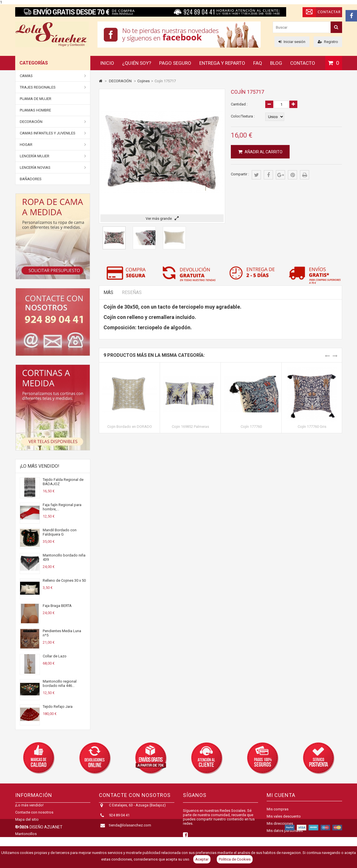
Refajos (22, 832)
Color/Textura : (243, 116)
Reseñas (132, 292)
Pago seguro (175, 63)
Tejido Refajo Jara (58, 707)
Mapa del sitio (27, 825)
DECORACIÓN (53, 122)
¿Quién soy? (137, 63)
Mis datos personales (285, 831)
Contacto (303, 63)
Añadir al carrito (263, 152)
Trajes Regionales (53, 87)
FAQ (258, 63)
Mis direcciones (280, 823)
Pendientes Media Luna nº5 (62, 633)
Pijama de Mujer (36, 99)
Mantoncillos (26, 839)
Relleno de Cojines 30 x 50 (64, 580)
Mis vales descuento (284, 816)
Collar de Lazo (55, 656)
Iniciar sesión (292, 42)
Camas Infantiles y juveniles (53, 133)
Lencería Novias (53, 168)
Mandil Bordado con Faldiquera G (60, 532)
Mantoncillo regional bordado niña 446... (60, 683)
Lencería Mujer (53, 156)
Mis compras (278, 809)
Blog (276, 63)
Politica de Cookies (235, 859)
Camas (53, 76)
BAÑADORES (31, 179)
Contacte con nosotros (34, 818)
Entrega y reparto (222, 63)
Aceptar (202, 859)
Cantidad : (239, 104)
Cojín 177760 (251, 427)
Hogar (53, 145)
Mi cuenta (281, 795)
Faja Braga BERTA (57, 606)
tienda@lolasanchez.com (130, 831)
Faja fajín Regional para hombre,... (62, 507)
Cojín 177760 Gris (312, 427)
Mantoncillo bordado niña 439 (64, 557)
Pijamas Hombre (35, 110)
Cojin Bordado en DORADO (130, 427)
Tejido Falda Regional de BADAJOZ (63, 482)
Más (108, 292)
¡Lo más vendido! (40, 466)
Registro (328, 42)
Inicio (107, 63)
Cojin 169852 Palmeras (190, 427)
